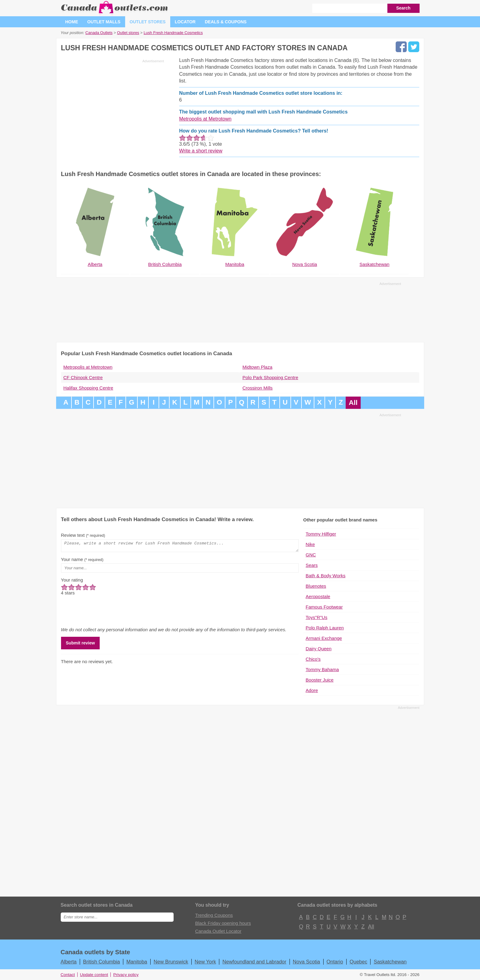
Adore (312, 690)
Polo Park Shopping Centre (271, 377)
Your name (82, 561)
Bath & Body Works (326, 576)
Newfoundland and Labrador (254, 962)
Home (72, 22)
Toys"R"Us (317, 617)
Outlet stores (148, 22)
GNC (311, 555)
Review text (83, 535)
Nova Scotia (307, 962)
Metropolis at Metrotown (205, 119)
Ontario (335, 962)
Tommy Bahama (322, 669)
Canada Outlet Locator (218, 931)
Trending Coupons (214, 915)
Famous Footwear (324, 607)
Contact (68, 975)
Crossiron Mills (258, 388)
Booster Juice (320, 680)
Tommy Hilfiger (321, 534)
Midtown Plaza (258, 367)
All (353, 403)
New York (205, 962)
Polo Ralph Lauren (325, 628)
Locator (185, 22)
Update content (94, 975)
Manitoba (137, 962)
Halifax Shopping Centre (88, 388)
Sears (312, 565)
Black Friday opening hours (223, 923)
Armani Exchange (324, 638)
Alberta (69, 962)
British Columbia (102, 962)
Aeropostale (318, 596)
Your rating (72, 582)
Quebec (359, 962)
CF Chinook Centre (83, 377)
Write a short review (201, 151)
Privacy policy (126, 975)
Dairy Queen (319, 649)
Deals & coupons (226, 22)
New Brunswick (171, 962)
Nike (310, 544)
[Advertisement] (113, 108)
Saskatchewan (390, 962)
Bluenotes (316, 586)
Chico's (313, 659)
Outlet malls (104, 22)
